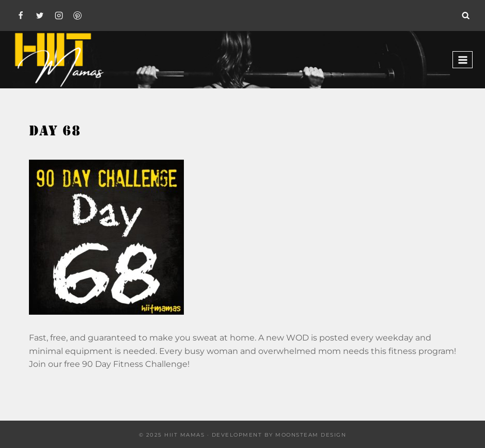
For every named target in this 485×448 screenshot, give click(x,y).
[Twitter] (40, 16)
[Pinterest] (77, 16)
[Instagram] (59, 16)
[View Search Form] (466, 16)
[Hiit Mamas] (59, 60)
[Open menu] (463, 60)
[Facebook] (21, 16)
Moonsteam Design (311, 435)
